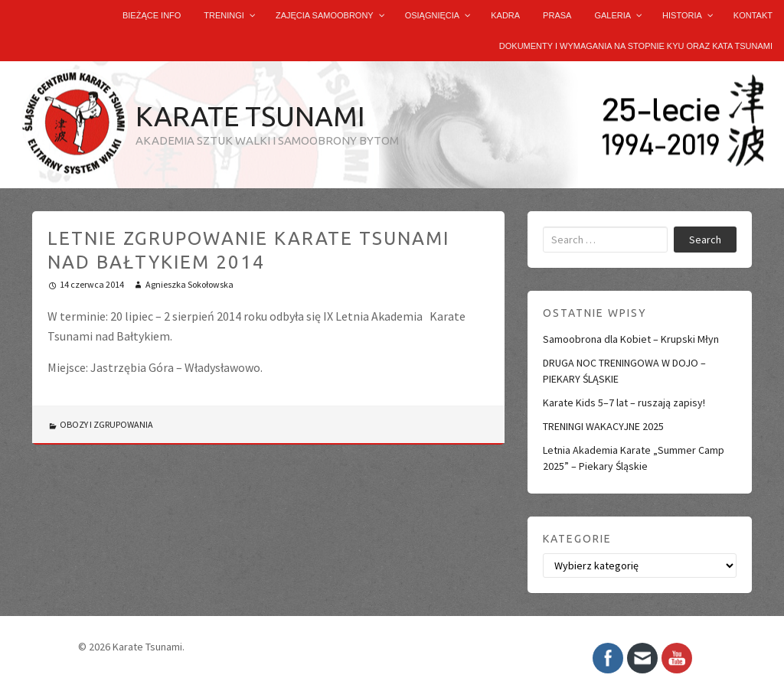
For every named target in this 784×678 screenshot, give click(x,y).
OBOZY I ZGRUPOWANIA (106, 424)
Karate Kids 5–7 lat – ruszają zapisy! (624, 403)
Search (705, 240)
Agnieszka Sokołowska (189, 284)
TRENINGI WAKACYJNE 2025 (603, 426)
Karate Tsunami (250, 116)
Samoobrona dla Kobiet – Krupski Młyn (631, 339)
